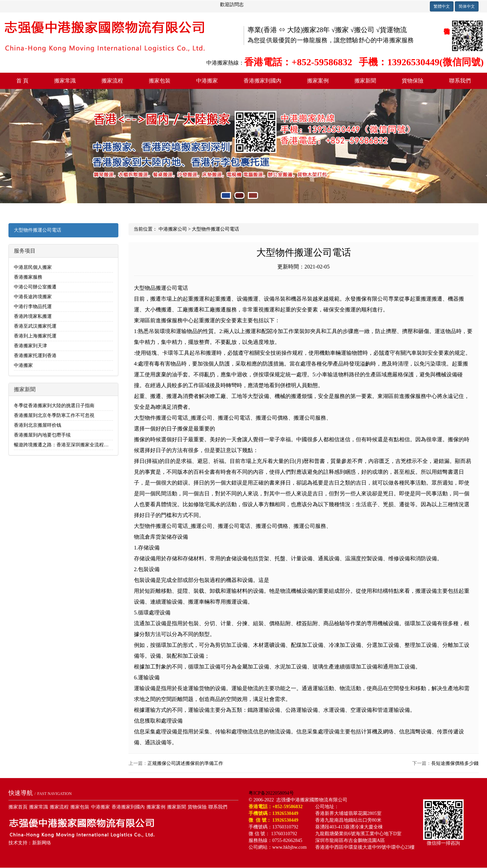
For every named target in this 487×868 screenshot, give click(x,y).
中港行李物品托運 (33, 307)
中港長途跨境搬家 (33, 297)
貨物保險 (413, 81)
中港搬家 (207, 81)
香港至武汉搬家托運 (35, 326)
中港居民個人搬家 (33, 267)
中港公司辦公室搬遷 (35, 287)
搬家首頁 (18, 807)
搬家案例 (318, 81)
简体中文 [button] (467, 6)
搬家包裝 (160, 81)
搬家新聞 (365, 81)
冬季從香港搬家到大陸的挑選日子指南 (54, 406)
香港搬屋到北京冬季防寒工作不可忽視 (54, 415)
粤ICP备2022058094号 (271, 793)
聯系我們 (460, 81)
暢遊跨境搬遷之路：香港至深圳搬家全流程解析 (64, 445)
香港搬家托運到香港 (35, 356)
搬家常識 (65, 81)
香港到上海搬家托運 (35, 336)
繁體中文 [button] (442, 6)
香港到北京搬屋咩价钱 (38, 425)
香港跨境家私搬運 (33, 316)
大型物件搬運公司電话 (38, 230)
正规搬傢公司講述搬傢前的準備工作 (185, 763)
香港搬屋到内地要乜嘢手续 (42, 435)
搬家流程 (112, 81)
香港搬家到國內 (262, 81)
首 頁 (22, 81)
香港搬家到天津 (30, 346)
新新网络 (42, 843)
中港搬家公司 (173, 229)
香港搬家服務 (28, 277)
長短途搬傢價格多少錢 (455, 763)
